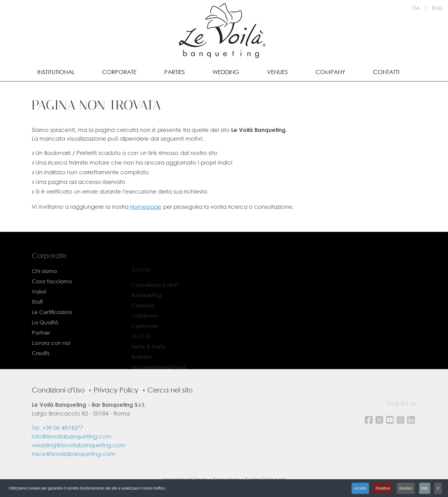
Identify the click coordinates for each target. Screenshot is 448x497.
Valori (39, 302)
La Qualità (45, 333)
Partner (41, 343)
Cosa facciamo (52, 292)
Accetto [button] (360, 488)
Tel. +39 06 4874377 (57, 438)
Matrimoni (144, 320)
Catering (143, 310)
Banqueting (146, 300)
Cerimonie (145, 330)
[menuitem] (56, 72)
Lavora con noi (51, 353)
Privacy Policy (116, 400)
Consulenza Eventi (155, 289)
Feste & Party (148, 351)
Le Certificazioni (52, 323)
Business (142, 361)
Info (425, 488)
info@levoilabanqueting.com (72, 447)
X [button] (438, 488)
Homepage (146, 207)
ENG (437, 8)
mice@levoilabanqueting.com (73, 464)
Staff (37, 312)
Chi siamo (44, 281)
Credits (41, 364)
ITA (416, 8)
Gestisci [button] (406, 488)
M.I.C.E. (141, 341)
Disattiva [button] (383, 488)
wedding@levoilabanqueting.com (79, 456)
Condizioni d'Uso (58, 400)
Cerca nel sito (170, 400)
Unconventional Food (159, 371)
